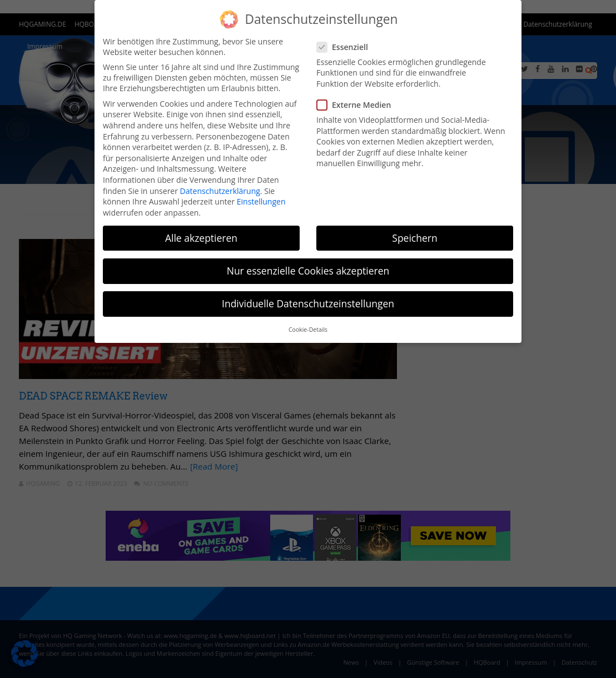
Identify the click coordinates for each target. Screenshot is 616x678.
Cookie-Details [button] (308, 330)
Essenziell (346, 47)
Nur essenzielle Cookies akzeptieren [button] (308, 271)
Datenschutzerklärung (220, 191)
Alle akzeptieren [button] (201, 238)
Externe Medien (357, 105)
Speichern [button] (414, 238)
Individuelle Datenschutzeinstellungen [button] (308, 303)
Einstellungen (261, 201)
